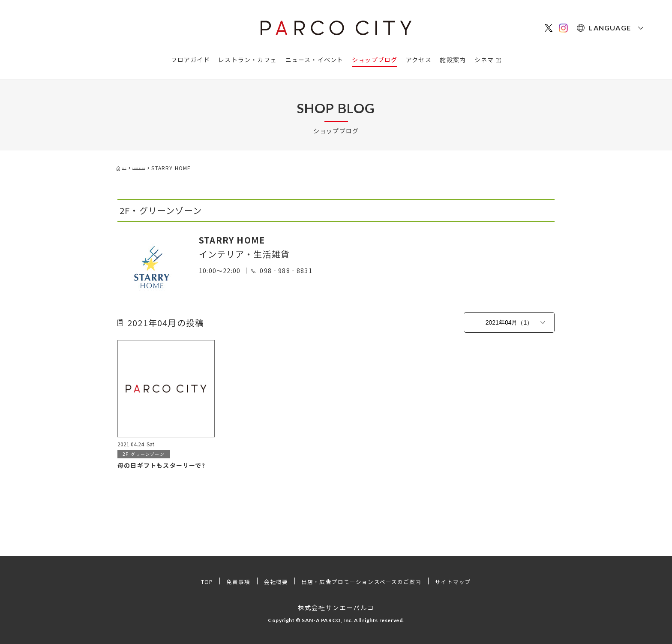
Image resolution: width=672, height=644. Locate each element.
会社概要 (270, 581)
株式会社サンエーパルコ (336, 607)
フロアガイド (190, 60)
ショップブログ (375, 60)
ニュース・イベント (315, 60)
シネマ (484, 60)
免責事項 (230, 581)
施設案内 (453, 60)
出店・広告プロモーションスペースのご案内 (363, 581)
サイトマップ (463, 581)
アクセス (419, 60)
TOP (196, 581)
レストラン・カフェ (247, 60)
